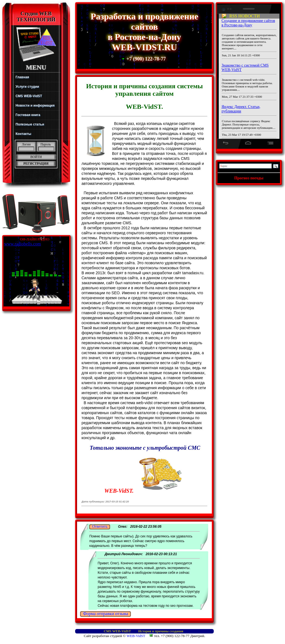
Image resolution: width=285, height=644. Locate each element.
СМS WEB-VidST (118, 631)
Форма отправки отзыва (105, 614)
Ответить (100, 526)
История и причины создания (161, 631)
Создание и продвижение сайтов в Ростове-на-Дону (248, 23)
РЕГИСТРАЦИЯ (36, 163)
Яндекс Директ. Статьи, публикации (241, 109)
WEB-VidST (135, 636)
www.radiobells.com (22, 244)
